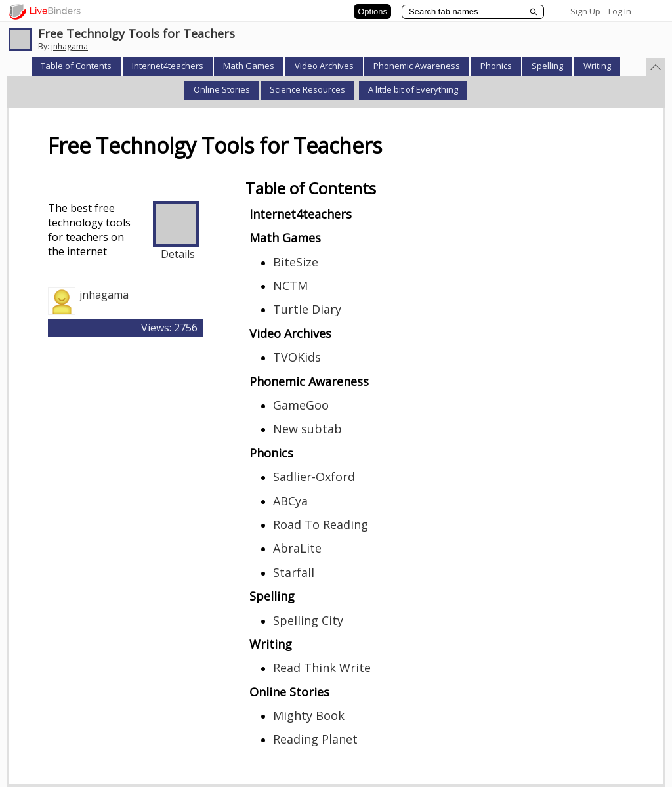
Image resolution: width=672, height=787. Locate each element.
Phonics (496, 66)
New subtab (307, 429)
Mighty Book (309, 715)
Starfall (294, 572)
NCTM (290, 286)
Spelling (547, 66)
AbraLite (297, 548)
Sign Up (585, 11)
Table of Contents (76, 66)
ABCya (290, 501)
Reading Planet (315, 739)
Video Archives (324, 66)
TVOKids (297, 357)
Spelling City (308, 620)
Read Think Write (322, 668)
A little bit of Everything (413, 89)
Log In (620, 11)
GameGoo (301, 405)
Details (178, 254)
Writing (597, 66)
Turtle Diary (307, 309)
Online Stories (222, 89)
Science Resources (307, 89)
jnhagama (70, 46)
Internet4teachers (168, 66)
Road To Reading (321, 524)
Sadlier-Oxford (314, 477)
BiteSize (296, 262)
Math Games (249, 66)
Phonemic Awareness (417, 66)
